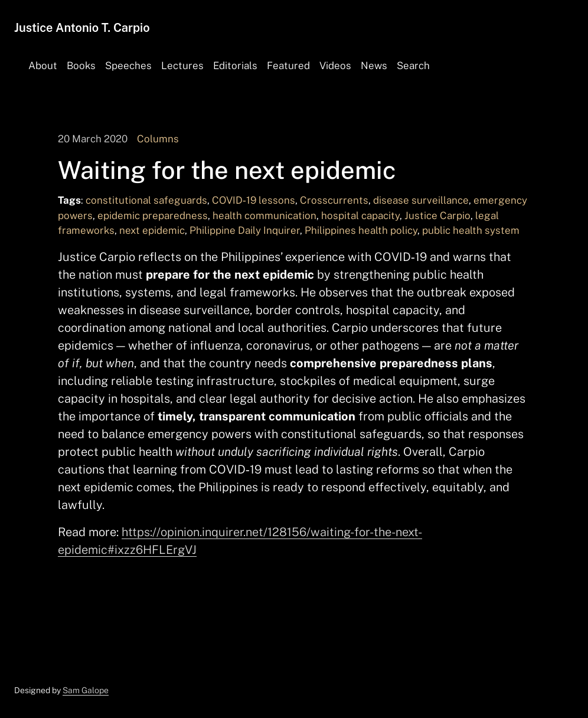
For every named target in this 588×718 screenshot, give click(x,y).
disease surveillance (421, 200)
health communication (264, 216)
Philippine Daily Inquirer (245, 230)
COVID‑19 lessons (254, 200)
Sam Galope (86, 690)
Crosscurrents (334, 200)
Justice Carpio (437, 216)
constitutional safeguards (146, 200)
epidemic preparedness (153, 216)
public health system (471, 230)
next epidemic (152, 230)
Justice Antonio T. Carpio (82, 28)
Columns (158, 139)
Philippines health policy (361, 230)
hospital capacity (360, 216)
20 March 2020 (93, 139)
